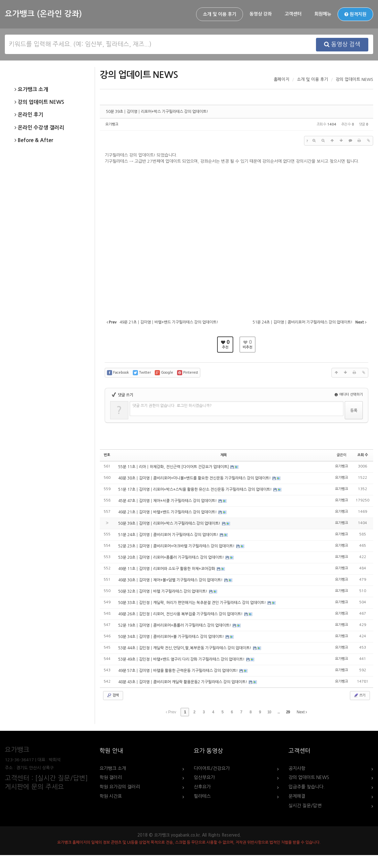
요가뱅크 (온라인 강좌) (43, 14)
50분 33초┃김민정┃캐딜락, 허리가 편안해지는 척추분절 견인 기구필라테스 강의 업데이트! (193, 603)
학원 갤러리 (111, 777)
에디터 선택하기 (349, 395)
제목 (224, 455)
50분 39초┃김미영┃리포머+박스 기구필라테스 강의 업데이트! (157, 112)
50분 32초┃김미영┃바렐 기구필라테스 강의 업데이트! (163, 591)
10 (269, 712)
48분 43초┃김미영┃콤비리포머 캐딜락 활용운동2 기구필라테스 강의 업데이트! (183, 682)
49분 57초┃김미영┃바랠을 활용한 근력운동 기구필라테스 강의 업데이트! (178, 671)
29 (288, 712)
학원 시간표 (111, 796)
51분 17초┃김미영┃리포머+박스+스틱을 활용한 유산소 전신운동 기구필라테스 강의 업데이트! (195, 489)
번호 (107, 455)
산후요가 (202, 787)
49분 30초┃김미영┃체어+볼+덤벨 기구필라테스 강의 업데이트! (171, 580)
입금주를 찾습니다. (307, 787)
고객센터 (293, 14)
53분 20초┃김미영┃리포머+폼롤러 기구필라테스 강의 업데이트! (172, 557)
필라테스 (202, 796)
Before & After (34, 140)
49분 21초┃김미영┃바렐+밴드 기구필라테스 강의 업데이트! (168, 512)
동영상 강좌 (261, 14)
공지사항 (297, 768)
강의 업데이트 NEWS (39, 102)
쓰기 (359, 695)
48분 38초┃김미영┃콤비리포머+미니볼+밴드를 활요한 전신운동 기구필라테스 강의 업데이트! (195, 478)
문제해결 (297, 796)
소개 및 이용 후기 (220, 14)
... (279, 712)
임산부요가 (204, 777)
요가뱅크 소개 (31, 90)
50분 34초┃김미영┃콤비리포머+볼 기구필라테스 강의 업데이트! (172, 637)
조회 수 (363, 455)
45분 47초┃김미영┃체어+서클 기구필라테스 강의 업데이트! (168, 501)
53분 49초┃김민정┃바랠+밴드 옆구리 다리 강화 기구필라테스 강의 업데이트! (182, 659)
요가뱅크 (112, 124)
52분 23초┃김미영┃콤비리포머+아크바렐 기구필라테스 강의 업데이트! (177, 546)
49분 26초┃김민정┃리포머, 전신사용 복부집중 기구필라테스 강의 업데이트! (181, 614)
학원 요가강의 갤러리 (120, 787)
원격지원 (355, 14)
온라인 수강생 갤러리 (39, 128)
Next (302, 712)
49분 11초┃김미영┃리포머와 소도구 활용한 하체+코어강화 (167, 569)
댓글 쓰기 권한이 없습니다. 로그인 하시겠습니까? (172, 406)
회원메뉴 (323, 14)
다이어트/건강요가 (212, 768)
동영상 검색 (342, 44)
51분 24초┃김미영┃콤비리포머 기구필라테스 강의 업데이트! (169, 535)
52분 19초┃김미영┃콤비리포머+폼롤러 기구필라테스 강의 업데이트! (175, 625)
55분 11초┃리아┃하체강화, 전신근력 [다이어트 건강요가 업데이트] (174, 467)
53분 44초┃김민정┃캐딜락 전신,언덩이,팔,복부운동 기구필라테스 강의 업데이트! (185, 648)
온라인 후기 (29, 115)
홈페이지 (281, 79)
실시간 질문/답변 (305, 806)
